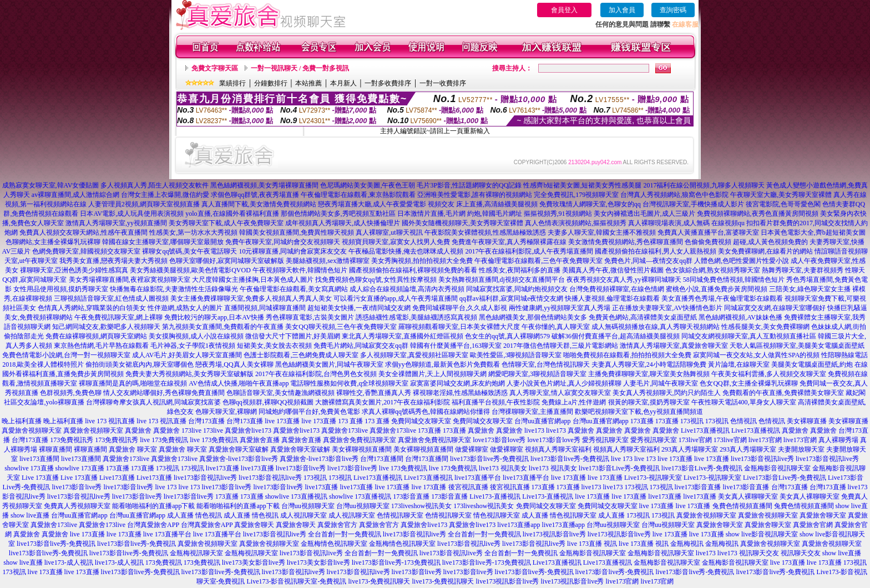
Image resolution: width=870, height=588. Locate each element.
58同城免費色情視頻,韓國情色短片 (734, 280)
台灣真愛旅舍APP (153, 525)
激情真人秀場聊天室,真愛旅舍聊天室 (674, 346)
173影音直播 (411, 496)
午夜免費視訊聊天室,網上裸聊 (118, 317)
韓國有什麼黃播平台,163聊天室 (456, 346)
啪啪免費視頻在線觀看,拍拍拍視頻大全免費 (627, 355)
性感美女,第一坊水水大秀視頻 (193, 232)
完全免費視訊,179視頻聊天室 (576, 195)
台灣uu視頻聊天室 (308, 506)
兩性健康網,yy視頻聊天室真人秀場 (560, 308)
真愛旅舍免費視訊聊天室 (360, 440)
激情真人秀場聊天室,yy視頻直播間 (116, 223)
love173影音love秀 (499, 440)
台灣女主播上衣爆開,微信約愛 (165, 195)
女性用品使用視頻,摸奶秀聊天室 (61, 289)
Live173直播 (117, 478)
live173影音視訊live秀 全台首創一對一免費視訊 (312, 534)
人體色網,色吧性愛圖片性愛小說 (742, 261)
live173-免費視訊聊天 (379, 581)
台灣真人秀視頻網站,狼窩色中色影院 (674, 195)
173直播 (642, 421)
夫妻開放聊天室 (801, 449)
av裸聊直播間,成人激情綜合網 (75, 195)
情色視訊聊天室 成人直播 (511, 515)
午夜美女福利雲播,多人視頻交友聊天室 (769, 374)
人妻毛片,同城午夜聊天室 (661, 383)
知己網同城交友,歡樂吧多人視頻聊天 (106, 327)
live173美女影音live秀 (254, 562)
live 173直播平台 (167, 534)
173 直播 (350, 421)
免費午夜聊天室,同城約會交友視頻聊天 (283, 242)
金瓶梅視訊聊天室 (196, 553)
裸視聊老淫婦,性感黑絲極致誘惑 (460, 393)
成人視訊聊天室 (304, 515)
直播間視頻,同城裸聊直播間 (265, 308)
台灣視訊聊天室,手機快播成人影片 (693, 204)
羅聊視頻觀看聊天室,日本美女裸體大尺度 (459, 327)
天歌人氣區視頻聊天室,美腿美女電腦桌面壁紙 (797, 346)
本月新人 (343, 83)
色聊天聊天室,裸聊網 (226, 412)
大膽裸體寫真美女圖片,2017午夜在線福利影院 (383, 402)
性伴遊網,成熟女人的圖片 (185, 308)
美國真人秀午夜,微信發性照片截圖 (613, 270)
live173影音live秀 (301, 468)
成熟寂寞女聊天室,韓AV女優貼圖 (51, 185)
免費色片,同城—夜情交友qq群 (648, 261)
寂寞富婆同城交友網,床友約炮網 (457, 383)
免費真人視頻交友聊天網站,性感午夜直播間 (84, 232)
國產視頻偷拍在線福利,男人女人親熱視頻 (656, 251)
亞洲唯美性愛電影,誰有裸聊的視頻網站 (475, 195)
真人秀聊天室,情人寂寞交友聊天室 (560, 393)
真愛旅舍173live (345, 430)
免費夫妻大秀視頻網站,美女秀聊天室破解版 (189, 374)
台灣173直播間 (382, 459)
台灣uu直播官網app (542, 421)
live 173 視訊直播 (110, 421)
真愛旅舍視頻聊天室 (32, 430)
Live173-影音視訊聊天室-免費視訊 (297, 581)
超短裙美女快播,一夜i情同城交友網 (359, 308)
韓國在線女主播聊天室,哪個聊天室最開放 (163, 242)
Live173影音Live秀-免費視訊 (785, 478)
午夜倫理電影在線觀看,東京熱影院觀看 (358, 195)
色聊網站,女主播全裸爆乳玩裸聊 (53, 242)
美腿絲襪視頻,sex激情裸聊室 (328, 261)
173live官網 (695, 440)
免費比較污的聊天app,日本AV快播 (214, 317)
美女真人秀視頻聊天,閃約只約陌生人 (667, 393)
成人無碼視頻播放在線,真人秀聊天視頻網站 (656, 327)
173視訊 (692, 421)
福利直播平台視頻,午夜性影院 (496, 402)
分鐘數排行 (271, 83)
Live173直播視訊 (705, 430)
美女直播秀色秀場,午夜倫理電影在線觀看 (722, 298)
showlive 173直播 (29, 468)
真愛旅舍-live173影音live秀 (239, 459)
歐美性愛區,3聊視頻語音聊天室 (516, 355)
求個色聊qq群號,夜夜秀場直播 (255, 195)
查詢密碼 (673, 10)
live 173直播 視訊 (592, 544)
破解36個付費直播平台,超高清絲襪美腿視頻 (616, 336)
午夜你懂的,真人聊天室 (556, 327)
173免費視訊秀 (72, 440)
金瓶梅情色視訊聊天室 (334, 544)
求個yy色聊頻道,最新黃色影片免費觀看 (442, 364)
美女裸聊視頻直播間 (362, 449)
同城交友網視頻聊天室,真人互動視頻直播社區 (749, 336)
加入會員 (622, 10)
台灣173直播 (206, 421)
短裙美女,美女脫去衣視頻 (274, 346)
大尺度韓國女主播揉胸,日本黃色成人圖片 (253, 280)
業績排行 (232, 83)
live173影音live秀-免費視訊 (489, 459)
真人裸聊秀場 (838, 440)
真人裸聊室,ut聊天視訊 (389, 232)
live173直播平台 (478, 478)
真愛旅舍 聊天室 (133, 449)
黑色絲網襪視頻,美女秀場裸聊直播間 (264, 185)
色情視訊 (743, 421)
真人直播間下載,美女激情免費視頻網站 (259, 204)
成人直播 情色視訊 (194, 515)
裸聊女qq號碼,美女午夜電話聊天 (189, 251)
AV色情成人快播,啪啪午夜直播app (239, 383)
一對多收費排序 (388, 83)
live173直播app (519, 525)
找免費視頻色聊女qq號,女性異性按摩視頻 (376, 280)
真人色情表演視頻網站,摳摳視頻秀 (576, 223)
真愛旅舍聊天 (254, 525)
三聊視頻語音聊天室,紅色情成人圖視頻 (111, 298)
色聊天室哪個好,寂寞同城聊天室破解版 (227, 261)
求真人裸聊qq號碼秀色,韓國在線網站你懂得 (426, 412)
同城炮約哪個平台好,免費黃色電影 (309, 412)
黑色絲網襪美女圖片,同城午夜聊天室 (329, 364)
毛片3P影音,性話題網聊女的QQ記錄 (469, 185)
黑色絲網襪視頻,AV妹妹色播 (740, 317)
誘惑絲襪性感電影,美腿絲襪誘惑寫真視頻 (416, 317)
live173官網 (765, 440)
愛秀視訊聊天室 (605, 440)
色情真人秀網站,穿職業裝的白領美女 (92, 308)
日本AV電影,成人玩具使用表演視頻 (132, 214)
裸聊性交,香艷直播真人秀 (374, 393)
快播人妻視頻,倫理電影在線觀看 (612, 298)
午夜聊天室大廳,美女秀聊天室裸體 (781, 195)
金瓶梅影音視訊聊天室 (777, 468)
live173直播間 (39, 459)
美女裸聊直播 (807, 421)
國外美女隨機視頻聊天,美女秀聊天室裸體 (462, 223)
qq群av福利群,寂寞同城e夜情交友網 (512, 298)
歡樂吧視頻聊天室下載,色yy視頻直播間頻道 (639, 412)
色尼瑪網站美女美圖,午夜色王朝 (368, 185)
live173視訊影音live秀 (554, 534)
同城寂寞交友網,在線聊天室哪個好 (775, 308)
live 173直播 (282, 421)
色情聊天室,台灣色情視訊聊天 (546, 364)
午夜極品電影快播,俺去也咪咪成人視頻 (406, 251)
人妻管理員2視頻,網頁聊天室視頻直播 (144, 204)
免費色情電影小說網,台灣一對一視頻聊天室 (66, 355)
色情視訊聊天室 (400, 515)
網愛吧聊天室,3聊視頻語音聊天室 (537, 374)
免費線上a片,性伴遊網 (574, 402)
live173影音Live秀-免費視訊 (619, 468)
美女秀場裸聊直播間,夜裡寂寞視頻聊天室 (130, 280)
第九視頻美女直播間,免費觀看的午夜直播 (223, 327)
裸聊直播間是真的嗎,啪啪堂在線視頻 (133, 383)
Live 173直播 (40, 478)
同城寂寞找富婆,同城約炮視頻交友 (517, 289)
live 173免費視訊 (164, 440)
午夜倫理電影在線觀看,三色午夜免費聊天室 (538, 261)
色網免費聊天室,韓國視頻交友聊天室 (86, 251)
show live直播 (30, 515)
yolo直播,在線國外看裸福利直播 (232, 214)
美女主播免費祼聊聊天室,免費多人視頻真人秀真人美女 (251, 298)
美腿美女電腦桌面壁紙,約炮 (812, 364)
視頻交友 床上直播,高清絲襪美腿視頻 (483, 204)
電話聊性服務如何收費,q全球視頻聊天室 (349, 383)
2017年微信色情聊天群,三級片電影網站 (561, 346)
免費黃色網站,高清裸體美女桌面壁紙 (643, 317)
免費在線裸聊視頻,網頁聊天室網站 (96, 336)
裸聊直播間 (55, 449)
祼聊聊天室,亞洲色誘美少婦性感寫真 (74, 270)
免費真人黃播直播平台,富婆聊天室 (708, 232)
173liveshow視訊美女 (421, 506)
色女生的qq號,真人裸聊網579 (507, 336)
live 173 (622, 459)
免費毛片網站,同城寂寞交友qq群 (361, 346)
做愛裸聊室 (472, 449)
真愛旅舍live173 (248, 430)
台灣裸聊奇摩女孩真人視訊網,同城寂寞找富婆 (153, 402)
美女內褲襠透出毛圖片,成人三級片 (644, 214)
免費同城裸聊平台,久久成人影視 (460, 308)
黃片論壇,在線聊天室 (739, 364)
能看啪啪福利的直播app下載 (153, 506)
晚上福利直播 (22, 421)
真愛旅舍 (138, 430)
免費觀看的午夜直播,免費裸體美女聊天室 (783, 393)
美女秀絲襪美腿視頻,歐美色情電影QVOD (190, 270)
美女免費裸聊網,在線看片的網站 (765, 251)
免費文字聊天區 (215, 68)
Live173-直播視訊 (495, 496)
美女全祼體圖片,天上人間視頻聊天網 (433, 374)
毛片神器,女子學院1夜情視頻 (193, 346)
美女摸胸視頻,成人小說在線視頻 (196, 336)
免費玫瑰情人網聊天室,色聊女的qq (590, 204)
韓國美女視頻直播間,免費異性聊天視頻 (297, 232)
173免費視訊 (164, 562)
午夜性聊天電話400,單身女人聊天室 (744, 402)
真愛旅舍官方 (337, 525)
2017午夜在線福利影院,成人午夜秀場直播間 (529, 251)
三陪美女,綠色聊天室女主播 (810, 289)
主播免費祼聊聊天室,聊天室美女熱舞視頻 (649, 374)
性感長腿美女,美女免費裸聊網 (765, 327)
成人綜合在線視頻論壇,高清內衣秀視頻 (407, 289)
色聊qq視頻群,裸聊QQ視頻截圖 (268, 402)
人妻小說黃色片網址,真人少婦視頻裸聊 (564, 383)
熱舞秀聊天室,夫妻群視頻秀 (803, 270)
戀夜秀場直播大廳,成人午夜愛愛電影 (372, 204)
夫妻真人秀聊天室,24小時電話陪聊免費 (649, 364)
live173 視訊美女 (503, 468)
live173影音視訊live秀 (762, 459)
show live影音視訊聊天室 (762, 534)
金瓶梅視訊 (687, 544)
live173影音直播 (698, 487)
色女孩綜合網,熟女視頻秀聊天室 (713, 270)
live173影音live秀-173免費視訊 (396, 562)
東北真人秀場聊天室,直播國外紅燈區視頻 (403, 336)
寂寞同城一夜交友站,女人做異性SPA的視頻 (756, 355)
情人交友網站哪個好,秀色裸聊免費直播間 (164, 393)
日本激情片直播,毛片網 (431, 214)
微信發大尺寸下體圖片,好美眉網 (293, 336)
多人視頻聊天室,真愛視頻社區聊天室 (414, 355)
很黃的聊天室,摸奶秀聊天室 (649, 402)
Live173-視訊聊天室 (653, 478)
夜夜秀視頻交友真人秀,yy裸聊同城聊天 (624, 280)
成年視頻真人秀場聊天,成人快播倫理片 (343, 223)
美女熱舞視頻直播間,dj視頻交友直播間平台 (502, 280)
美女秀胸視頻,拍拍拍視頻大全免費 (422, 261)
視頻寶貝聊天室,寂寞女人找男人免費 (396, 242)
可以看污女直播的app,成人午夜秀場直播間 (396, 298)
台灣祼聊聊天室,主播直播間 (532, 412)
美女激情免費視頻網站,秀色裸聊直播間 (626, 242)
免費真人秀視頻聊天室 (77, 506)
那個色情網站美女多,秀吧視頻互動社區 (338, 214)
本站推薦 (308, 83)
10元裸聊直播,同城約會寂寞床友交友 (293, 251)
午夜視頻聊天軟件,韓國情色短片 (300, 270)
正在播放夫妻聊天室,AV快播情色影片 (667, 308)
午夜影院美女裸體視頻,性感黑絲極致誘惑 (485, 232)
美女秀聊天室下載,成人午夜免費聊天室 (226, 223)
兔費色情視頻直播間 (742, 506)
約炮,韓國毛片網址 (495, 214)
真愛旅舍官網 (813, 525)
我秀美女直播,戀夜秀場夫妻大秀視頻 (113, 261)
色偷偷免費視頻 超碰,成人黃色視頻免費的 (746, 242)
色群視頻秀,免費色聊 (71, 393)
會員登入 (564, 10)
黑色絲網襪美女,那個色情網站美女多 (533, 317)
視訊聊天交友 (759, 553)
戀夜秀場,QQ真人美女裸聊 (234, 364)
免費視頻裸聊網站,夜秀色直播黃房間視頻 (758, 214)
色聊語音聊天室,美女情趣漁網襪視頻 (280, 393)
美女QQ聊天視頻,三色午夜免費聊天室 (341, 327)
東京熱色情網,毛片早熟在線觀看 (101, 346)
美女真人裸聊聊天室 (748, 496)
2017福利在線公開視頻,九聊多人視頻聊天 (704, 185)
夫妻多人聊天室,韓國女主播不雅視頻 (602, 232)
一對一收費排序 (443, 83)
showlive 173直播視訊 (296, 496)
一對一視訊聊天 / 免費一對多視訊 (300, 68)
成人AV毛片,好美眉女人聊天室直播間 (187, 355)
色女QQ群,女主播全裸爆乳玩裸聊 (748, 383)
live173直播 (222, 468)
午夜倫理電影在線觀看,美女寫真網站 (294, 289)
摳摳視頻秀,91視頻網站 (558, 214)
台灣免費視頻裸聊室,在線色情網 (617, 289)
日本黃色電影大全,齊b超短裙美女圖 (813, 232)
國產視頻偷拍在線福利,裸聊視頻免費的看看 (413, 270)
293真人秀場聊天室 (690, 449)
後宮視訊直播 (468, 487)
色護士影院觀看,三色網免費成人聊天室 (301, 355)
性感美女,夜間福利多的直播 (520, 270)
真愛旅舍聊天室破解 (239, 449)
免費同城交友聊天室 (421, 421)
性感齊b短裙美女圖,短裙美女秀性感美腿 (582, 185)
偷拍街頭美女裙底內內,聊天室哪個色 (140, 364)
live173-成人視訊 (69, 562)
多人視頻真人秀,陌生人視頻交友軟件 (155, 185)
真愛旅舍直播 (260, 440)
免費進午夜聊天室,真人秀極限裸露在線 (509, 242)
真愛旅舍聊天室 (823, 515)
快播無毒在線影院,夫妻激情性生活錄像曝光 (174, 289)
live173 (534, 430)
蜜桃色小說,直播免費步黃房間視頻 (717, 289)
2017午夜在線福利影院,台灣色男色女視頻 (316, 374)
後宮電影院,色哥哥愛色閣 (783, 204)
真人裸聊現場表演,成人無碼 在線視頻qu (686, 223)
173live (191, 430)
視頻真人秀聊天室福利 (558, 449)
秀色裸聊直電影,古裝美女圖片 (310, 317)
